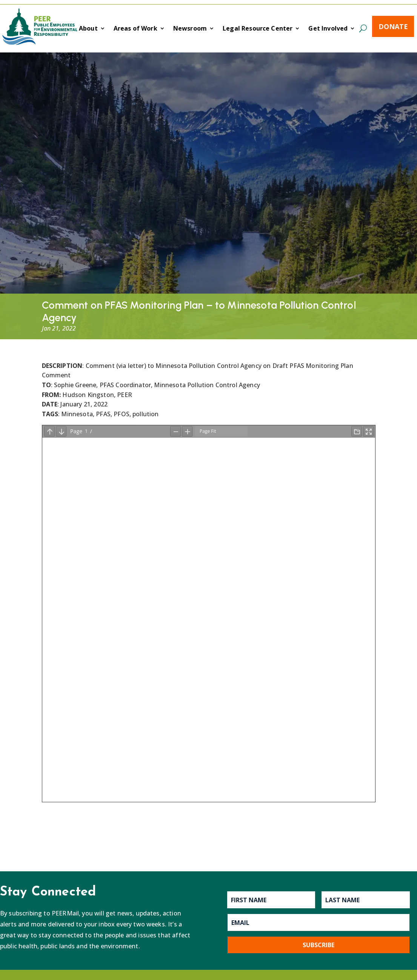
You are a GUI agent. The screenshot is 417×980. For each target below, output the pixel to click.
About (88, 29)
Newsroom (190, 29)
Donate (393, 26)
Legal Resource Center (258, 29)
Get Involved (328, 29)
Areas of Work (135, 29)
